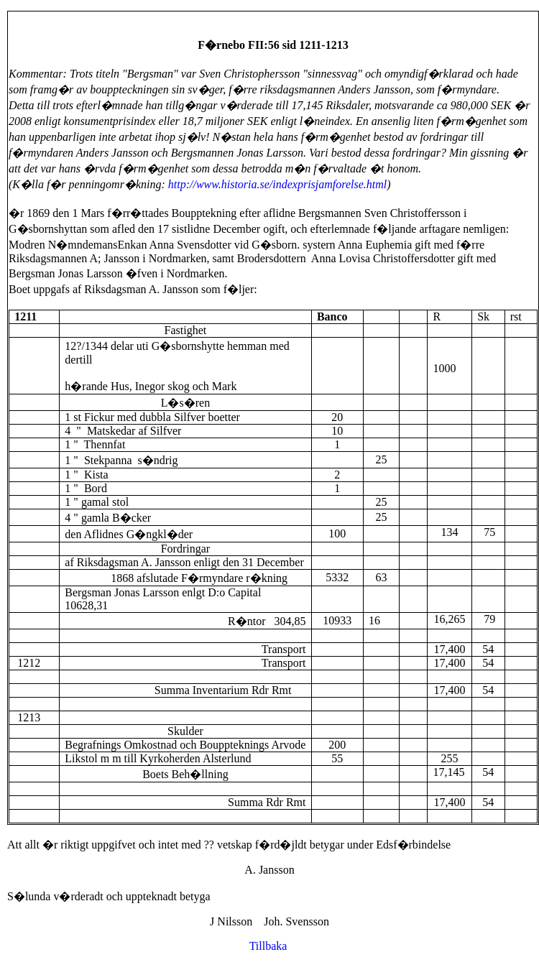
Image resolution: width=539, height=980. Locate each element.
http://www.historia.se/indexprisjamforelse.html (277, 184)
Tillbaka (270, 946)
